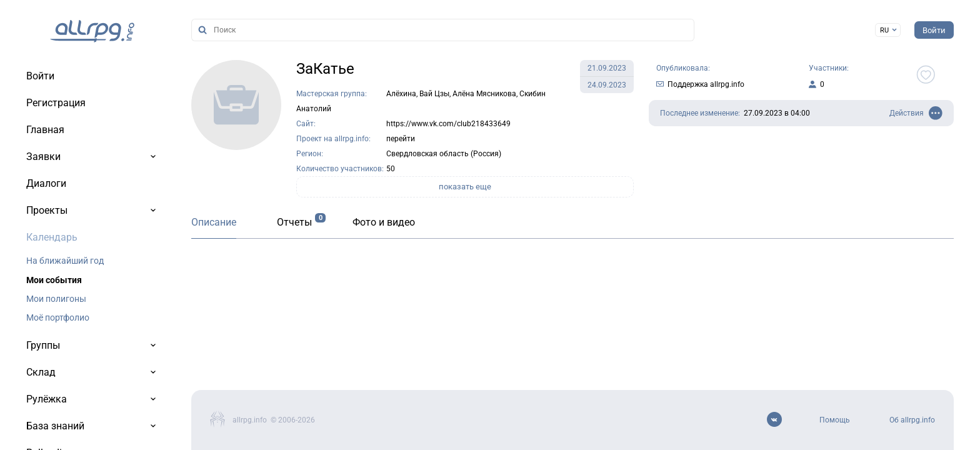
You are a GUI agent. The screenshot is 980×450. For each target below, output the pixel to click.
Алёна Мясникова (484, 94)
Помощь (835, 420)
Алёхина (401, 94)
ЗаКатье (325, 69)
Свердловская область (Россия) (444, 154)
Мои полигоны (56, 299)
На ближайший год (65, 261)
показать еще (465, 187)
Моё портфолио (58, 317)
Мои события (54, 280)
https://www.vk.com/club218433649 (448, 124)
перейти (401, 139)
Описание (214, 222)
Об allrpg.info (912, 420)
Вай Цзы (434, 94)
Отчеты (294, 222)
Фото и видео (384, 222)
